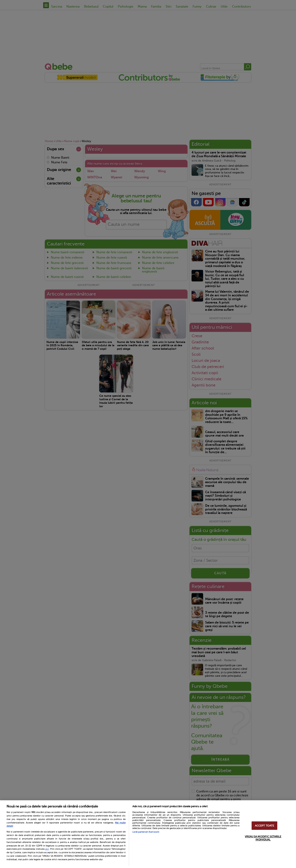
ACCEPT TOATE (265, 826)
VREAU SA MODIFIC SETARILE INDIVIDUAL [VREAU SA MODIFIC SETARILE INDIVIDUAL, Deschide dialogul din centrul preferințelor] (263, 838)
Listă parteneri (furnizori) (146, 832)
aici (47, 849)
